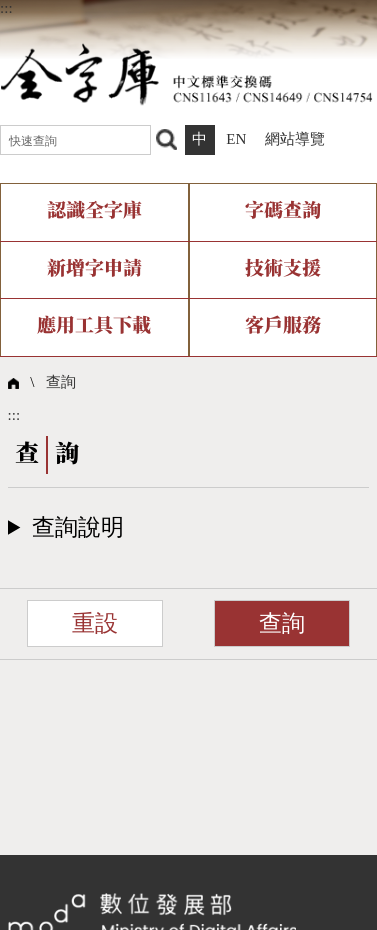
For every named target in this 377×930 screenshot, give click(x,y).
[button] (189, 527)
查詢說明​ (78, 527)
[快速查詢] (75, 140)
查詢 (61, 382)
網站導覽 (295, 139)
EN (236, 139)
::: (6, 8)
